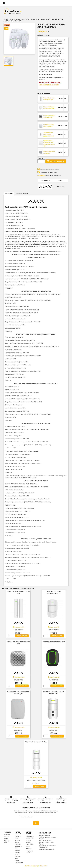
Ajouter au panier (56, 161)
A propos (17, 850)
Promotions (7, 835)
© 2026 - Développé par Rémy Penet (36, 866)
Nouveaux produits (7, 838)
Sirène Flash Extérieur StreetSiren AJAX (49, 117)
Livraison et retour (18, 837)
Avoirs (28, 847)
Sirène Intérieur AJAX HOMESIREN (49, 152)
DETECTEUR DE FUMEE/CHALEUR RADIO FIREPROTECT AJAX (49, 143)
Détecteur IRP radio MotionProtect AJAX (49, 108)
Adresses (29, 849)
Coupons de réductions (30, 852)
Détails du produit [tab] (22, 193)
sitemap (17, 860)
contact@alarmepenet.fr (47, 849)
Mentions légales (18, 841)
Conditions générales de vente (18, 846)
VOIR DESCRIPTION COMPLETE (49, 85)
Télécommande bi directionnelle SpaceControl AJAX (48, 134)
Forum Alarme (19, 863)
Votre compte (29, 833)
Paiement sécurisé (18, 853)
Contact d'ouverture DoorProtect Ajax (49, 99)
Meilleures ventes (7, 842)
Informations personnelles (30, 837)
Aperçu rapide (18, 627)
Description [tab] (9, 193)
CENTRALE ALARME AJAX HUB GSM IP (49, 125)
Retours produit (28, 841)
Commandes (30, 844)
